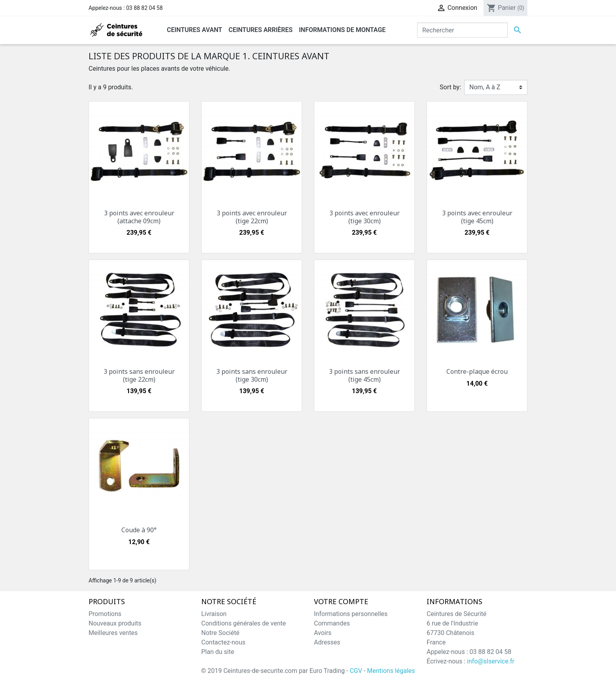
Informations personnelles (351, 614)
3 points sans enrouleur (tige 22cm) (139, 375)
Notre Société (220, 633)
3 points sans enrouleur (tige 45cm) (365, 375)
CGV (356, 671)
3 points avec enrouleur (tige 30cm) (365, 217)
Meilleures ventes (113, 633)
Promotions (105, 614)
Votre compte (341, 602)
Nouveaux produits (115, 623)
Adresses (327, 642)
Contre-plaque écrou (477, 371)
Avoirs (323, 633)
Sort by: (450, 87)
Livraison (214, 614)
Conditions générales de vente (244, 623)
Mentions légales (391, 671)
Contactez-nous (223, 642)
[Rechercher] (462, 30)
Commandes (332, 623)
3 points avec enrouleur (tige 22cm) (252, 217)
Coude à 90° (139, 530)
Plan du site (218, 652)
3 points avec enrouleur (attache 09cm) (139, 217)
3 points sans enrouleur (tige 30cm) (252, 375)
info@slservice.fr (491, 661)
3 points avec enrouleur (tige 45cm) (477, 217)
